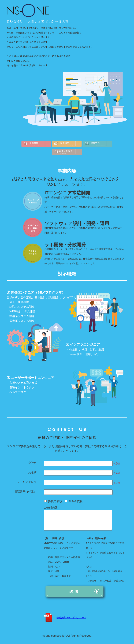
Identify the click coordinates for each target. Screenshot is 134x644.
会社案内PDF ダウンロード (71, 622)
